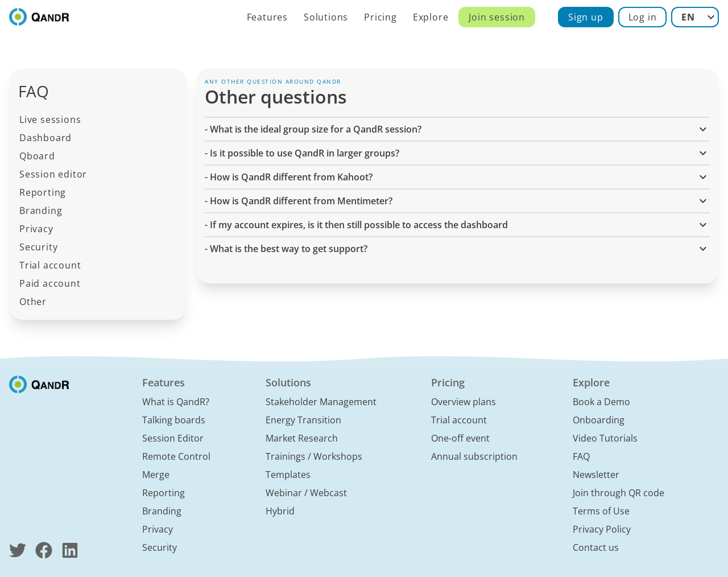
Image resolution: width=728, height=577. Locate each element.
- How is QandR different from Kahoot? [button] (457, 177)
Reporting (43, 192)
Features (267, 17)
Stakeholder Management (321, 402)
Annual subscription (474, 456)
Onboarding (599, 420)
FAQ (581, 456)
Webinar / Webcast (306, 493)
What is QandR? (176, 402)
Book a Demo (601, 402)
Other (33, 302)
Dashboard (45, 138)
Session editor (53, 174)
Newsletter (596, 475)
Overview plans (464, 402)
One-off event (460, 438)
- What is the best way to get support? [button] (457, 249)
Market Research (302, 438)
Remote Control (176, 456)
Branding (41, 211)
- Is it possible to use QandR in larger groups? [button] (457, 153)
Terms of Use (601, 511)
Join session (497, 17)
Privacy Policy (602, 529)
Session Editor (173, 438)
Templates (288, 475)
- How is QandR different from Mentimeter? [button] (457, 201)
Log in (643, 17)
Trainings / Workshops (314, 456)
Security (38, 247)
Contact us (596, 547)
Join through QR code (619, 493)
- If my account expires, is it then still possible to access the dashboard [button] (457, 225)
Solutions (326, 17)
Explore (431, 17)
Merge (156, 475)
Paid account (50, 283)
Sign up (586, 17)
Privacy (36, 229)
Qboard (37, 156)
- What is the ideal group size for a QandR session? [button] (457, 129)
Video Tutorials (605, 438)
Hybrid (280, 511)
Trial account (50, 265)
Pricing (380, 17)
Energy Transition (303, 420)
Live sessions (50, 119)
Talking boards (174, 420)
